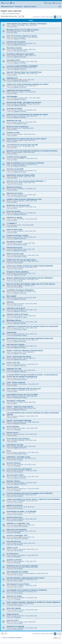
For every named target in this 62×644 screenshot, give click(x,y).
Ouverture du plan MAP (15, 169)
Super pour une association (17, 530)
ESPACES (10, 302)
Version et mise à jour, (15, 517)
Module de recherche (14, 187)
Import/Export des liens (15, 445)
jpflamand (22, 519)
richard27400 (22, 477)
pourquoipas (22, 549)
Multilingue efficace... (14, 320)
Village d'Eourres (13, 614)
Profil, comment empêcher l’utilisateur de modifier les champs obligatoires (33, 602)
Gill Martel (22, 25)
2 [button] (58, 17)
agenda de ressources (15, 505)
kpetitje (21, 622)
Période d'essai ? (13, 433)
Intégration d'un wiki (14, 369)
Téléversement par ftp (14, 248)
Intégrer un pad (12, 548)
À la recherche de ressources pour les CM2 (22, 145)
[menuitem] (12, 3)
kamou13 (21, 122)
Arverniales (22, 428)
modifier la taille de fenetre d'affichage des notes (24, 199)
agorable (21, 561)
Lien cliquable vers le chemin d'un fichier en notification (27, 590)
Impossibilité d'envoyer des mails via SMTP (22, 395)
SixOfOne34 (22, 340)
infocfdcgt (21, 440)
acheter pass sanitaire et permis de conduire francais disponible (30, 266)
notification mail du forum (16, 308)
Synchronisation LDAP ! (15, 475)
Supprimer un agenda (14, 217)
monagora (22, 164)
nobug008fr (22, 37)
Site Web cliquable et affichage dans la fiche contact (25, 578)
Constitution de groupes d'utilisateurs (20, 290)
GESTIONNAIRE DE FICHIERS (17, 572)
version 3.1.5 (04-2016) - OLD (17, 536)
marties (21, 370)
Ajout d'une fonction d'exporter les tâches (22, 36)
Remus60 (21, 628)
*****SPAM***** (12, 223)
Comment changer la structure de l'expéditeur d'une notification (30, 493)
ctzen (20, 352)
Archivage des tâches (14, 108)
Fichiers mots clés (13, 363)
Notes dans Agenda (14, 608)
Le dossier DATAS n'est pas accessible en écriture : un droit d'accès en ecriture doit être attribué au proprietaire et (32, 376)
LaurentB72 (22, 555)
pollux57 (21, 458)
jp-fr (20, 31)
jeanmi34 (21, 471)
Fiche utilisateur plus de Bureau (18, 439)
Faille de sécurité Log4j (15, 254)
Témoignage (17, 430)
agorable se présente (14, 560)
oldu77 (21, 358)
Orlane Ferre (22, 489)
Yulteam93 (22, 579)
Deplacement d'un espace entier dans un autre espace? (27, 139)
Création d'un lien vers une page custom (21, 260)
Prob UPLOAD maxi (14, 542)
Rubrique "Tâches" (13, 481)
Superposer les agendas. (16, 626)
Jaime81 (21, 231)
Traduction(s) (11, 332)
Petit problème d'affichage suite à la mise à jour (24, 389)
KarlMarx (21, 310)
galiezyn (21, 110)
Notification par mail (14, 121)
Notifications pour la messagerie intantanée (22, 566)
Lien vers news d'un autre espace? (19, 469)
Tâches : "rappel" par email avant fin (20, 407)
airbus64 (21, 207)
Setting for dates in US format (17, 314)
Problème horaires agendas (17, 157)
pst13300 (21, 495)
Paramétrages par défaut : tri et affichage (21, 511)
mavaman (22, 201)
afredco (21, 316)
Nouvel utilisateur (13, 427)
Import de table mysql (14, 229)
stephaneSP (22, 279)
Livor (20, 146)
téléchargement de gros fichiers (18, 584)
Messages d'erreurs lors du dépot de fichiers (23, 30)
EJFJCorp (22, 322)
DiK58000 (22, 158)
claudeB (21, 92)
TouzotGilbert (22, 104)
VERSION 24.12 (12, 78)
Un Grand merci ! (13, 554)
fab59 (20, 152)
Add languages (12, 96)
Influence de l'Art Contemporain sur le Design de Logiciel (27, 114)
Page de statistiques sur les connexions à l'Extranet (25, 163)
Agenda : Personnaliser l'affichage (19, 421)
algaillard (21, 531)
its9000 (21, 446)
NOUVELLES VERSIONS (21, 81)
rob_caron (22, 610)
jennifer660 (22, 74)
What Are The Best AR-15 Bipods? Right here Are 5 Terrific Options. (31, 284)
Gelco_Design (23, 384)
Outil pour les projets (14, 596)
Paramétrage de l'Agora (20, 51)
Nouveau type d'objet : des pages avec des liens (24, 102)
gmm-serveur (22, 255)
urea (20, 225)
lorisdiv (21, 237)
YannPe (21, 273)
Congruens (22, 416)
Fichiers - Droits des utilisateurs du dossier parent (25, 351)
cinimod (21, 56)
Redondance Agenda (14, 48)
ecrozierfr (21, 267)
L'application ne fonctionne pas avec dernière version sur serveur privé (32, 326)
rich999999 (22, 501)
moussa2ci (22, 378)
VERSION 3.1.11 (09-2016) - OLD (18, 523)
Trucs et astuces (18, 184)
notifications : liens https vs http (18, 457)
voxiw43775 (22, 261)
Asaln (20, 243)
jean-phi (21, 464)
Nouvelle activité (13, 487)
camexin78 (22, 396)
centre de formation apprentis (27, 573)
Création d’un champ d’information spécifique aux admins (27, 84)
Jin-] (20, 128)
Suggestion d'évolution (20, 39)
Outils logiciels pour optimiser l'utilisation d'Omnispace (27, 24)
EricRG (21, 177)
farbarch (21, 43)
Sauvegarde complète (14, 242)
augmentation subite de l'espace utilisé (21, 175)
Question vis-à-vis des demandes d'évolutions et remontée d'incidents (32, 151)
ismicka (21, 298)
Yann (20, 604)
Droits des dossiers (14, 211)
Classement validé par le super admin (20, 54)
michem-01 (22, 364)
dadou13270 (22, 452)
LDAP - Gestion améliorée (16, 383)
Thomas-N (22, 116)
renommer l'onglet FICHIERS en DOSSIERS (22, 66)
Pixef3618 (22, 390)
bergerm (21, 195)
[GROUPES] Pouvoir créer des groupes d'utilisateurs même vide (30, 338)
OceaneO (21, 219)
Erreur (9, 451)
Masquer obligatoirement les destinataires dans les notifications (30, 278)
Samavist (21, 171)
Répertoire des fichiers (15, 193)
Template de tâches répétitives (18, 272)
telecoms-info (22, 422)
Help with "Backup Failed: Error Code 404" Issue (24, 72)
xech (20, 80)
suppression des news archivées (18, 90)
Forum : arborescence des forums (19, 357)
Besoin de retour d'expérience (17, 127)
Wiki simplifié (11, 296)
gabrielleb (22, 483)
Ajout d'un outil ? (13, 620)
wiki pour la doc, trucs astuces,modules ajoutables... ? (26, 181)
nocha (20, 507)
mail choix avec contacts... (16, 344)
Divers (15, 27)
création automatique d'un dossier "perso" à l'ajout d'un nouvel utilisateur (33, 499)
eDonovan (22, 434)
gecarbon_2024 (23, 98)
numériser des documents (16, 42)
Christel (21, 543)
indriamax (22, 586)
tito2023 (21, 49)
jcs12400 (21, 86)
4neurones (22, 567)
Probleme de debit (13, 133)
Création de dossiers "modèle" (18, 236)
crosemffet (22, 62)
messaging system (13, 60)
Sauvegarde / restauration (16, 401)
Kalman (21, 513)
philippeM (21, 346)
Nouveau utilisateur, (14, 463)
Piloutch (21, 402)
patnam (21, 134)
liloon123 (21, 616)
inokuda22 (22, 598)
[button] (60, 17)
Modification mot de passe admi (18, 205)
